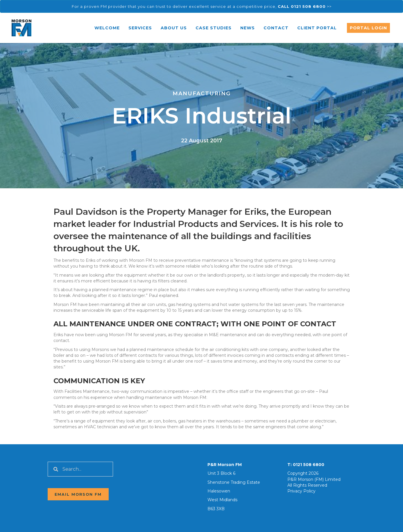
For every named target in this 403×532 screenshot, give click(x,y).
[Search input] (80, 469)
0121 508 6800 (309, 465)
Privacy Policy (301, 491)
